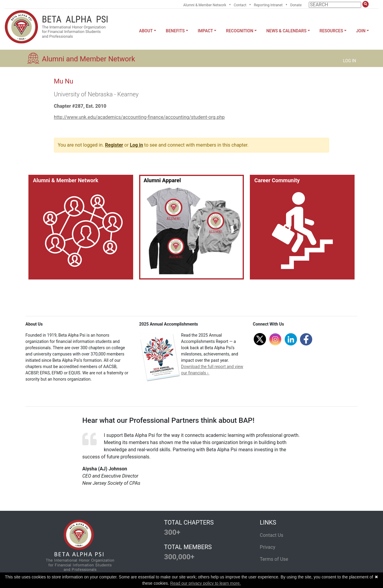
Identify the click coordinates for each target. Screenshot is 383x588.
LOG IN (349, 61)
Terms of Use (274, 559)
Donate (296, 5)
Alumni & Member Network (205, 5)
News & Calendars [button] (286, 31)
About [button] (146, 31)
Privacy (268, 547)
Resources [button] (331, 31)
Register (114, 145)
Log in (136, 145)
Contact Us (272, 535)
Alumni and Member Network (88, 59)
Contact (240, 5)
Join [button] (361, 31)
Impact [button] (205, 31)
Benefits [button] (175, 31)
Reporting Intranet (268, 5)
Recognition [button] (240, 31)
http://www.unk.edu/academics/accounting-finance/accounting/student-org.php (139, 117)
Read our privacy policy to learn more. (206, 583)
